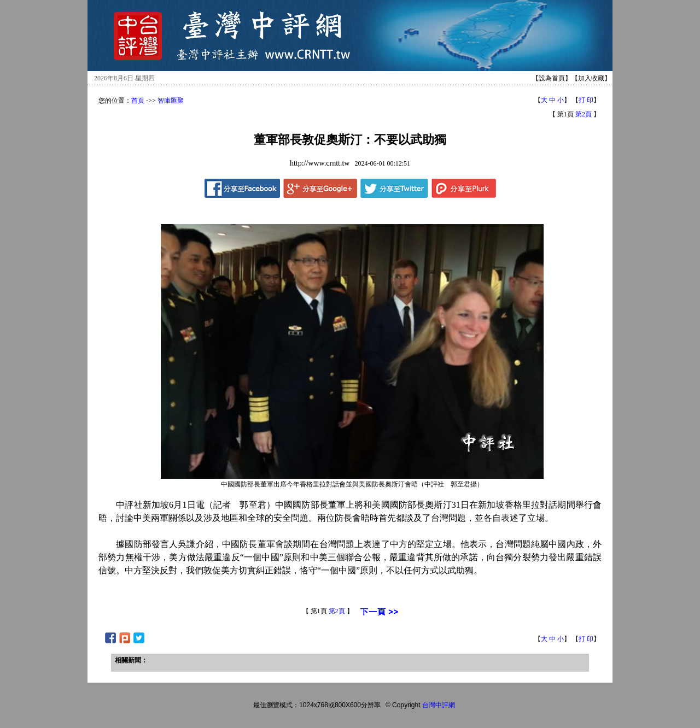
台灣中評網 (439, 705)
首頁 (138, 101)
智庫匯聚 (171, 101)
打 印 (586, 100)
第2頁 (584, 114)
